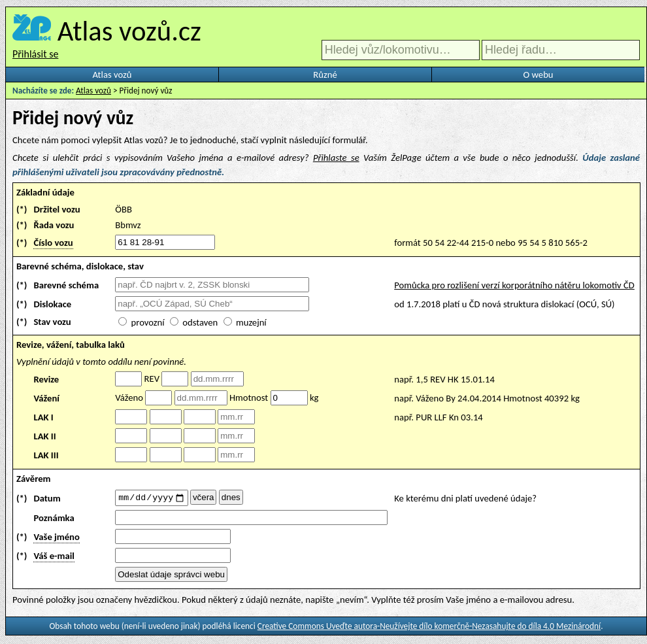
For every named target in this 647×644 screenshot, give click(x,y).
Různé (325, 75)
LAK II (44, 436)
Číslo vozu (53, 243)
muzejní (251, 322)
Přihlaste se (336, 158)
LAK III (46, 455)
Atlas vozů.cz (129, 31)
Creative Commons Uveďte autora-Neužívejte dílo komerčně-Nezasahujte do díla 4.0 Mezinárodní (429, 628)
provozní (148, 322)
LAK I (43, 417)
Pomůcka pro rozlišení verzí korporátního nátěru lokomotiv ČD (514, 285)
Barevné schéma (66, 285)
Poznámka (54, 520)
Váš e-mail (54, 558)
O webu (538, 75)
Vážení (46, 398)
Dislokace (52, 304)
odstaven (200, 322)
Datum (47, 499)
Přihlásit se (35, 54)
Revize (46, 379)
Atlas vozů (112, 75)
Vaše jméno (56, 539)
